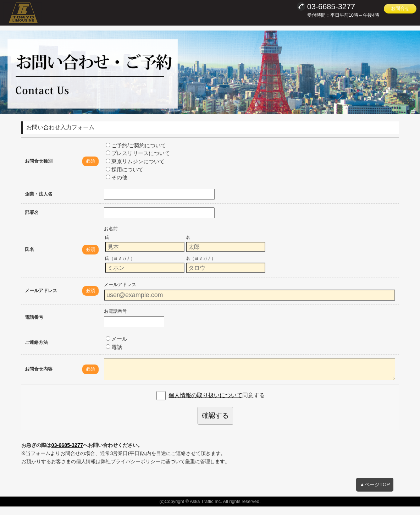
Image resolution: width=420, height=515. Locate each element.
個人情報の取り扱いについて (205, 404)
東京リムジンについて (135, 170)
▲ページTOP (375, 493)
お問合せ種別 (39, 169)
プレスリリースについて (138, 162)
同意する (217, 404)
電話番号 (34, 326)
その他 (117, 186)
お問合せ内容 (39, 377)
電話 (114, 355)
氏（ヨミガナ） (120, 267)
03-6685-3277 (67, 454)
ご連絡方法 (36, 351)
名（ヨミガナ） (201, 267)
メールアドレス (41, 299)
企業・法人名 (39, 202)
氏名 (29, 258)
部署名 (32, 221)
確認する (215, 424)
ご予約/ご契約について (136, 154)
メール (117, 347)
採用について (125, 178)
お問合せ (400, 8)
